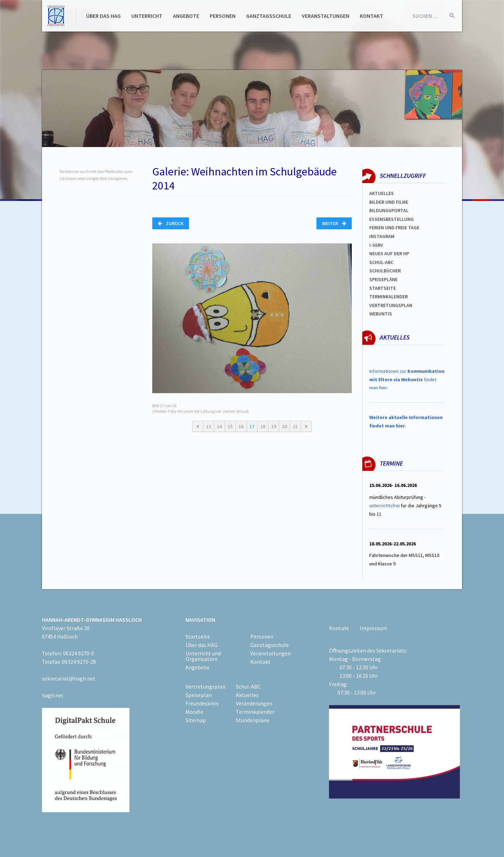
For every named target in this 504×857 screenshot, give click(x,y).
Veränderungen (254, 703)
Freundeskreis (202, 703)
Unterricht (147, 16)
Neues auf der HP (389, 253)
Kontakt (372, 16)
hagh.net (53, 695)
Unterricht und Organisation (203, 656)
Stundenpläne (253, 720)
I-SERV (376, 245)
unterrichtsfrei (384, 506)
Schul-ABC (248, 687)
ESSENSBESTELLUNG (391, 219)
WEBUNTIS (381, 314)
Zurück (171, 223)
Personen (223, 16)
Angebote (186, 16)
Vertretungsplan (391, 305)
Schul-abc (381, 262)
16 (241, 426)
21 (295, 426)
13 (209, 426)
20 (285, 426)
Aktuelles (381, 193)
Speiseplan (199, 695)
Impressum (373, 628)
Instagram (382, 236)
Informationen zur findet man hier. (407, 379)
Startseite (383, 288)
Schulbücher (385, 271)
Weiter (334, 223)
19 (274, 426)
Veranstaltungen (325, 16)
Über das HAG (103, 16)
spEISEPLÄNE (383, 279)
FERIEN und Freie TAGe (394, 228)
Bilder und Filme (389, 202)
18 (263, 426)
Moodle (194, 712)
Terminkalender (388, 297)
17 (252, 426)
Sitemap (196, 720)
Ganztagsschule (269, 16)
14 (219, 426)
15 (230, 426)
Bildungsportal (389, 210)
